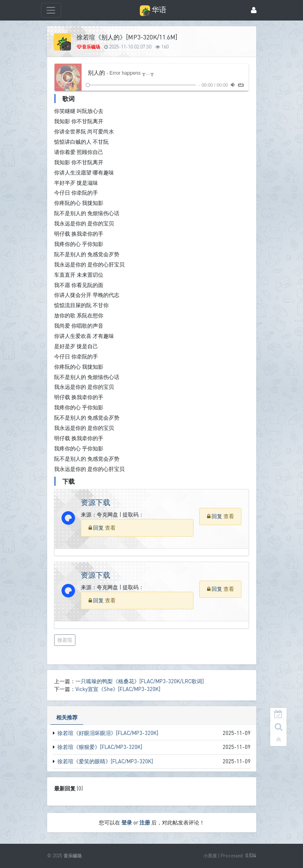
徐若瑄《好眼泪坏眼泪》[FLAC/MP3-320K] (108, 733)
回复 (99, 528)
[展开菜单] (51, 10)
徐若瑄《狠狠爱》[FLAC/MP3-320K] (100, 747)
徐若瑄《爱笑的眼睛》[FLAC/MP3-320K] (105, 761)
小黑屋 (210, 855)
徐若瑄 (65, 640)
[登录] (254, 10)
